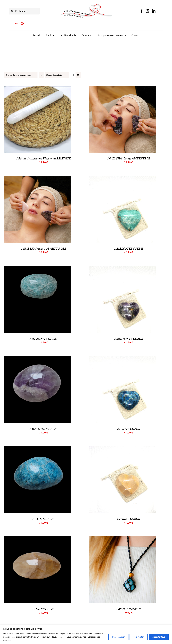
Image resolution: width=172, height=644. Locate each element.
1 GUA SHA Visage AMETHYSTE (129, 159)
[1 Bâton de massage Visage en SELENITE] (38, 88)
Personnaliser (118, 637)
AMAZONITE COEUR (129, 249)
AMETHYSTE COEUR (129, 339)
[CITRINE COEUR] (123, 448)
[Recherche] (12, 11)
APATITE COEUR (129, 429)
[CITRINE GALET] (38, 538)
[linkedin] (154, 11)
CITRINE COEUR (128, 519)
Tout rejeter (139, 637)
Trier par (18, 75)
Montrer (54, 75)
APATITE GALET (44, 519)
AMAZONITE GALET (44, 339)
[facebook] (142, 11)
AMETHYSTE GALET (44, 429)
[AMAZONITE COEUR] (123, 178)
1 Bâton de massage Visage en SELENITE (43, 159)
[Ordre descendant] (41, 75)
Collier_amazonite (129, 609)
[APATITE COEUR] (123, 358)
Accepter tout (159, 637)
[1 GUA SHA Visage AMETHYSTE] (123, 88)
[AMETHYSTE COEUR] (123, 268)
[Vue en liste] (78, 75)
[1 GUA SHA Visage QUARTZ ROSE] (38, 178)
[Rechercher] (24, 11)
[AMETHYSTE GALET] (38, 358)
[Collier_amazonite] (123, 538)
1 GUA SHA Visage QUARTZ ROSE (43, 249)
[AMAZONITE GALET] (38, 268)
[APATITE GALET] (38, 448)
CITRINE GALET (43, 609)
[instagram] (148, 11)
